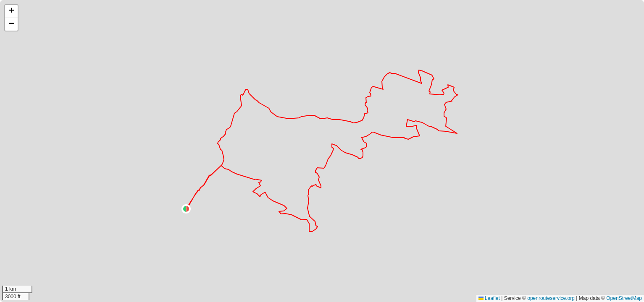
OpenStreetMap (624, 298)
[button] (186, 209)
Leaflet (489, 298)
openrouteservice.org (551, 298)
